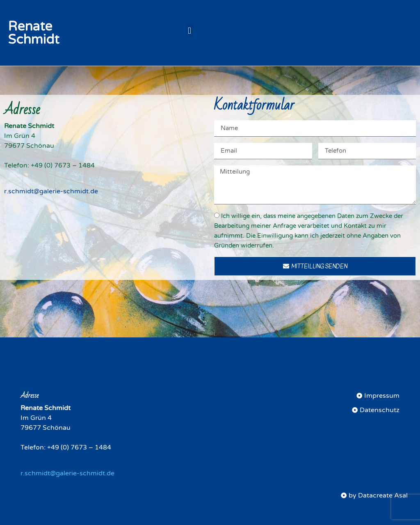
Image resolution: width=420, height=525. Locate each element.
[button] (190, 31)
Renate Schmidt (34, 33)
